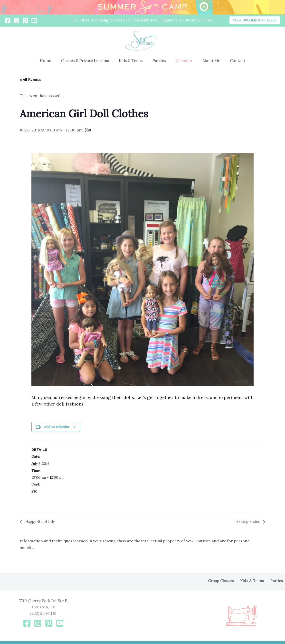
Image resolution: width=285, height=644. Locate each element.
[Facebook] (8, 21)
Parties (159, 60)
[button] (255, 20)
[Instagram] (17, 21)
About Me (207, 60)
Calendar (182, 60)
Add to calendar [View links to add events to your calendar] (57, 427)
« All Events (30, 79)
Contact (232, 60)
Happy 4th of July (41, 522)
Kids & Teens (133, 60)
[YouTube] (34, 21)
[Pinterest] (25, 21)
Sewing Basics (247, 522)
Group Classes (227, 581)
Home (51, 60)
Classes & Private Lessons (89, 60)
